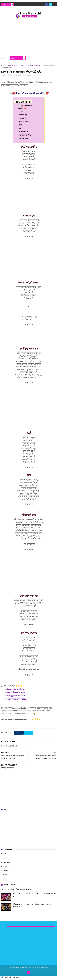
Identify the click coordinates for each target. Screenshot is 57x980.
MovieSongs (6, 864)
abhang (5, 868)
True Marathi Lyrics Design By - (28, 969)
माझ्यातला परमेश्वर (25, 137)
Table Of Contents (23, 103)
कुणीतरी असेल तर (25, 123)
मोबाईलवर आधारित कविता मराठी (16, 691)
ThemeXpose (43, 969)
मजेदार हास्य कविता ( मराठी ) (16, 701)
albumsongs (6, 872)
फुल (20, 130)
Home (3, 59)
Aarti (4, 856)
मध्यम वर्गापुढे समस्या (25, 120)
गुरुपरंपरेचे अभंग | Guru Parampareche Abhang (16, 891)
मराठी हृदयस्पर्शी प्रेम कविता (15, 698)
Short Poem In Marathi (33, 67)
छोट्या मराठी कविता (12, 67)
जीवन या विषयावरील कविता (16, 694)
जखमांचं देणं (23, 116)
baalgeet (5, 876)
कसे (20, 126)
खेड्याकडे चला (23, 133)
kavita (22, 67)
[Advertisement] (28, 37)
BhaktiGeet (6, 860)
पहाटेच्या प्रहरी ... (24, 113)
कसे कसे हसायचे (24, 140)
